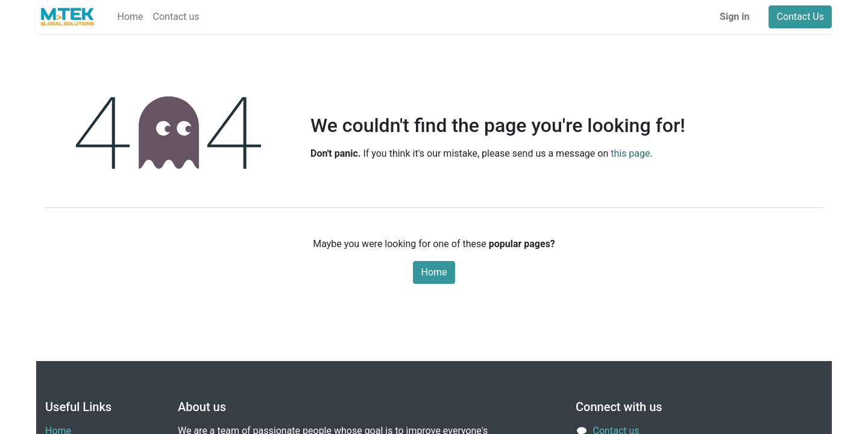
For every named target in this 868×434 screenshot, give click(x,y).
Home (434, 272)
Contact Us (800, 17)
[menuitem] (131, 17)
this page (630, 153)
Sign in (734, 17)
